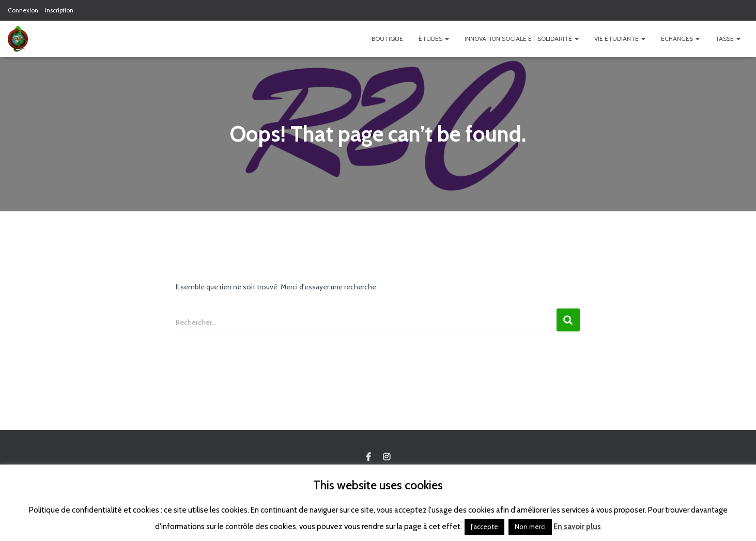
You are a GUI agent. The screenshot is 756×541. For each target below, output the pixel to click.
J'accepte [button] (484, 527)
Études (434, 38)
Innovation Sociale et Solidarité (522, 38)
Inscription (59, 10)
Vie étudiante (620, 38)
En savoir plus (577, 527)
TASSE (728, 38)
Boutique (387, 38)
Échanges (680, 38)
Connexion (23, 10)
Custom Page (368, 457)
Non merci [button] (530, 527)
